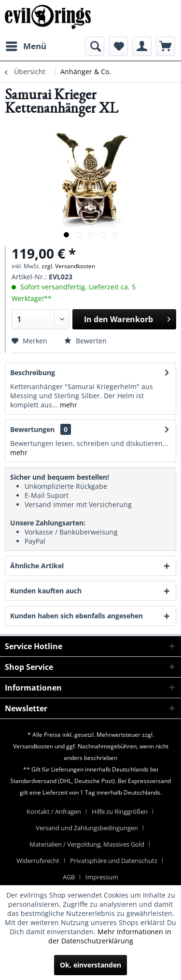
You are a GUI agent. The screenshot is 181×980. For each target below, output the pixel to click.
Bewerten (85, 341)
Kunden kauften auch (46, 591)
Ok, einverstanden (90, 965)
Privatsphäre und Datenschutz (114, 861)
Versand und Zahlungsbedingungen (87, 828)
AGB (69, 877)
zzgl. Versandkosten (68, 266)
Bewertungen (32, 429)
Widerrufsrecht (38, 861)
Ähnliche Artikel (37, 566)
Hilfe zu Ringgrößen (120, 811)
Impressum (102, 877)
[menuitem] (26, 46)
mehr (68, 405)
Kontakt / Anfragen (54, 811)
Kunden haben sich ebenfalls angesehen (77, 616)
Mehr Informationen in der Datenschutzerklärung (110, 936)
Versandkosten (33, 746)
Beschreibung (33, 372)
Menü (26, 45)
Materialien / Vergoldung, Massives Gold (87, 844)
